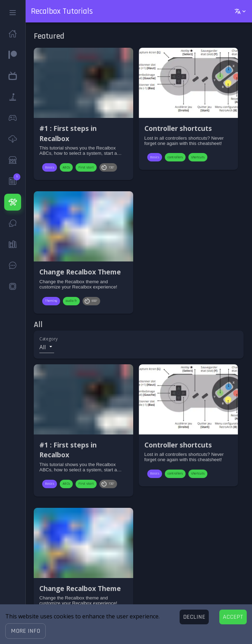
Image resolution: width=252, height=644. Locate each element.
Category (49, 339)
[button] (25, 631)
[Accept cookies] (233, 617)
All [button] (43, 347)
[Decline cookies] (194, 617)
